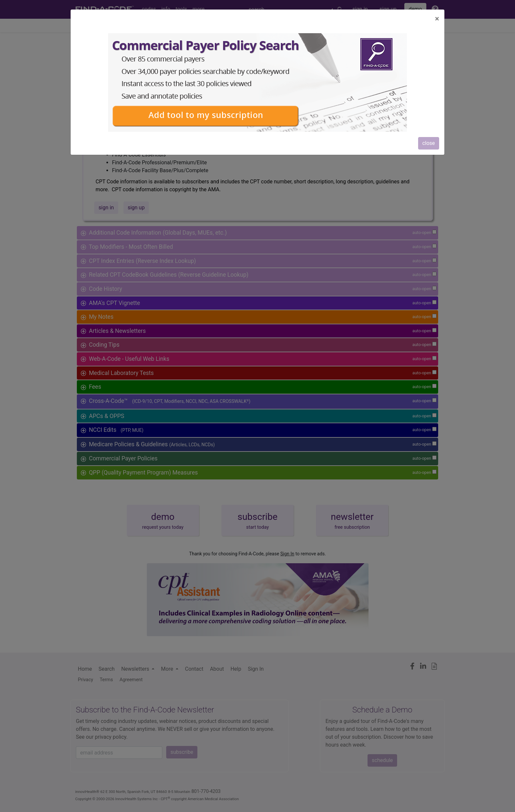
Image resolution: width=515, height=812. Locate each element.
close (429, 143)
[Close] (437, 19)
